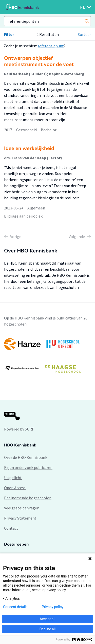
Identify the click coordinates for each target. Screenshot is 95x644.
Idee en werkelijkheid (29, 148)
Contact (11, 528)
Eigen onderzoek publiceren (28, 467)
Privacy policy (53, 607)
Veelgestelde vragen (22, 508)
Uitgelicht (13, 478)
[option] (48, 356)
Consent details (15, 607)
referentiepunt (51, 46)
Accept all (48, 619)
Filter (9, 34)
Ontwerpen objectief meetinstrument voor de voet (39, 61)
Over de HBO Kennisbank (26, 457)
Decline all (48, 629)
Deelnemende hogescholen (28, 498)
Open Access (15, 488)
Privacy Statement (20, 518)
